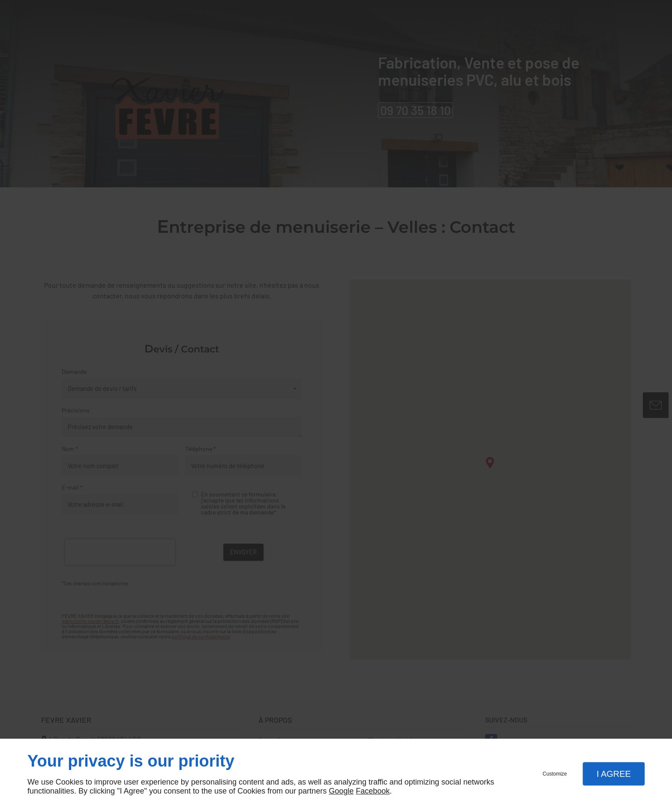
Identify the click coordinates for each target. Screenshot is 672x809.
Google (341, 791)
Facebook (373, 791)
